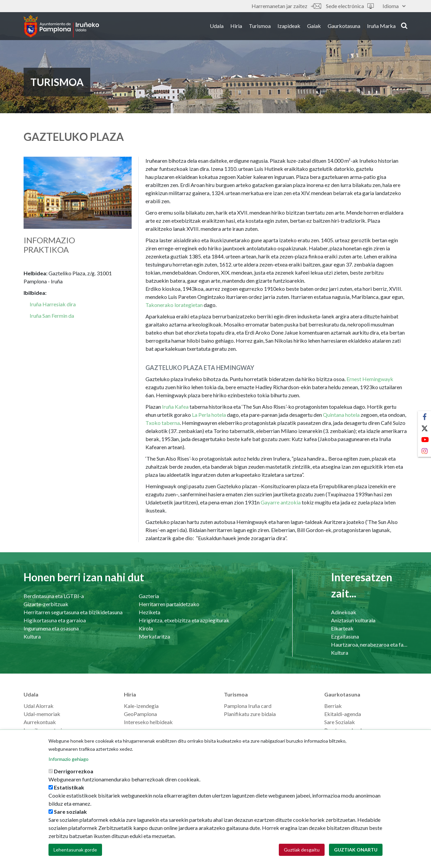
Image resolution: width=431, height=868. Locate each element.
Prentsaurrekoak (344, 730)
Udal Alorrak (39, 706)
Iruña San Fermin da (52, 316)
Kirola (146, 628)
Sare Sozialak (340, 722)
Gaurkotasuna (344, 26)
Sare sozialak (70, 813)
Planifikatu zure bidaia (250, 714)
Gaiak (314, 26)
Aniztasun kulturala (353, 620)
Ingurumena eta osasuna (51, 628)
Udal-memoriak (42, 714)
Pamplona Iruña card (248, 706)
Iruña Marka (381, 26)
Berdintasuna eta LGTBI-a (54, 596)
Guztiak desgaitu (302, 851)
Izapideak (289, 26)
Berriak (333, 706)
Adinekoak (344, 612)
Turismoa (260, 26)
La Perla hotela (209, 415)
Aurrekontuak (40, 722)
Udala (217, 26)
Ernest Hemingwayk (370, 379)
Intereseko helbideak (148, 722)
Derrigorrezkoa (74, 773)
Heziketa (150, 612)
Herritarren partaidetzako (169, 604)
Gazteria (149, 596)
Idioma (394, 6)
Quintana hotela (341, 415)
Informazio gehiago (69, 761)
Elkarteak (342, 628)
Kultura (32, 636)
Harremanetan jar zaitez (286, 6)
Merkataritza (154, 636)
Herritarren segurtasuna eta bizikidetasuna (73, 612)
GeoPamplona (140, 714)
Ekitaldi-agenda (343, 714)
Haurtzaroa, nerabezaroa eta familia (369, 644)
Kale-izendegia (141, 706)
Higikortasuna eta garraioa (55, 620)
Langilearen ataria (44, 730)
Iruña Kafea (175, 407)
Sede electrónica (350, 6)
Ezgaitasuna (345, 636)
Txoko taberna (163, 423)
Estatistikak (69, 789)
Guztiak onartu (356, 851)
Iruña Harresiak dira (53, 304)
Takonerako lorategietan (174, 305)
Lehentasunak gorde (75, 851)
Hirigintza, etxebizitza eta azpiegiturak (184, 620)
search (404, 26)
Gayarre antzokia (281, 502)
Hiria (236, 26)
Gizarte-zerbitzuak (46, 604)
